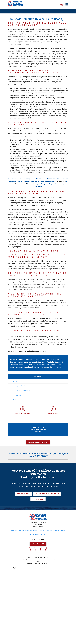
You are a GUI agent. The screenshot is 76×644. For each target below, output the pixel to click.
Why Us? (14, 531)
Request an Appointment (38, 443)
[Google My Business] (46, 549)
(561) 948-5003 (38, 540)
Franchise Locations (38, 535)
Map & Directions (38, 527)
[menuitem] (37, 381)
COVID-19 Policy (46, 531)
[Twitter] (35, 549)
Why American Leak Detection (47, 494)
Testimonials (38, 500)
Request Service (23, 494)
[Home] (16, 4)
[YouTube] (41, 549)
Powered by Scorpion (14, 568)
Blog (63, 531)
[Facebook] (30, 549)
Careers (56, 531)
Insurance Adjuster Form (28, 531)
